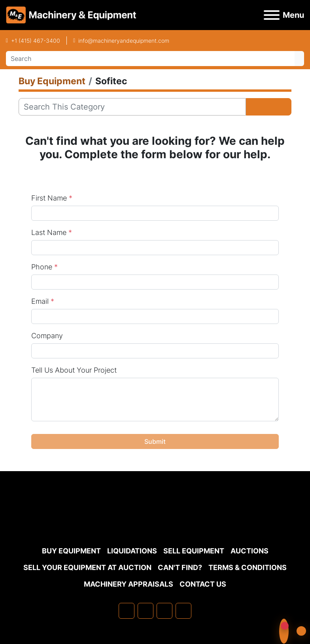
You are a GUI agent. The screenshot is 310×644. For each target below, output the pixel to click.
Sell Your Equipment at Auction (87, 567)
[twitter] (164, 611)
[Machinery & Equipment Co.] (155, 523)
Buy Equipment (71, 551)
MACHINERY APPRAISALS (129, 584)
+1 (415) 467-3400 (36, 41)
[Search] (150, 59)
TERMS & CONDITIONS (248, 567)
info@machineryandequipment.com (124, 41)
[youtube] (183, 611)
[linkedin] (146, 611)
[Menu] (272, 15)
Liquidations (132, 551)
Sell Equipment (194, 551)
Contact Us (203, 584)
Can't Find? (180, 567)
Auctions (250, 551)
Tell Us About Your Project (74, 370)
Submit (155, 441)
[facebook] (127, 611)
